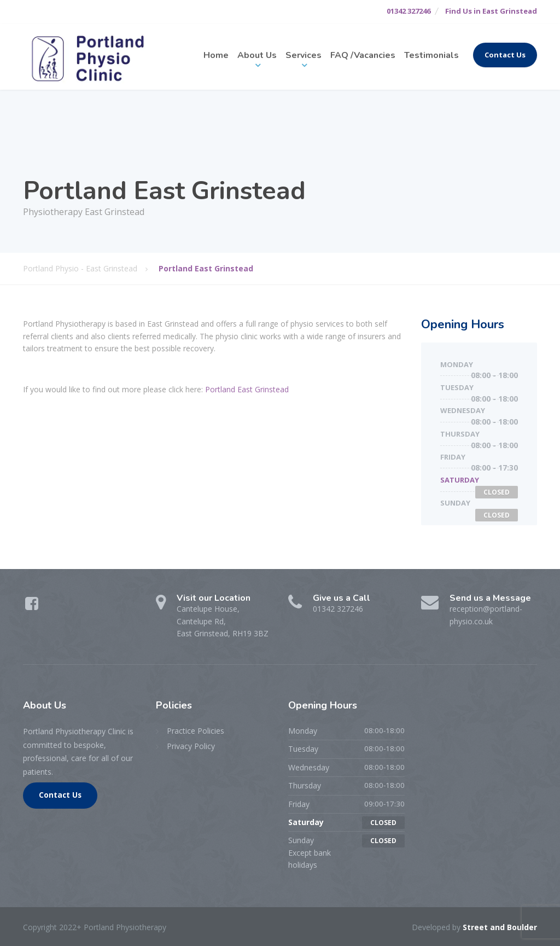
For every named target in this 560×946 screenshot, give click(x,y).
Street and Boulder (500, 927)
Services (304, 55)
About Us (257, 55)
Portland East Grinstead (247, 389)
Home (216, 55)
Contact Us (505, 55)
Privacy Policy (191, 746)
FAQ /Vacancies (363, 55)
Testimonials (431, 55)
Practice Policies (196, 731)
